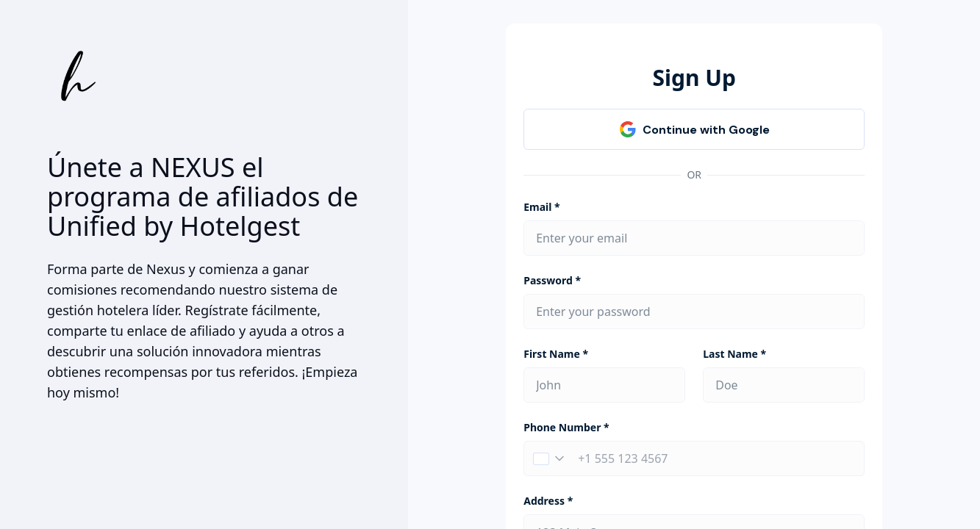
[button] (548, 458)
